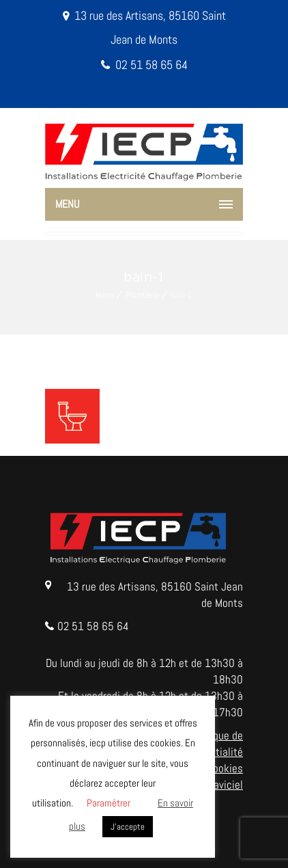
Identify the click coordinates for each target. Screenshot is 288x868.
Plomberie (143, 295)
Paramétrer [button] (109, 803)
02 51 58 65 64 (152, 65)
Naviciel (225, 785)
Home (105, 295)
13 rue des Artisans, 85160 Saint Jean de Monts (155, 595)
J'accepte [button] (128, 827)
